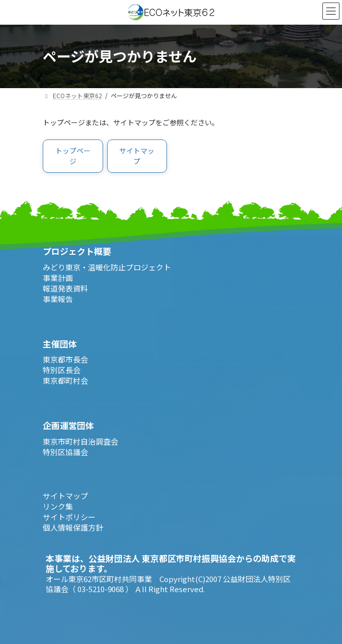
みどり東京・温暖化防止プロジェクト (107, 267)
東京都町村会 (65, 380)
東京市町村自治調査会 (80, 441)
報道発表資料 (65, 288)
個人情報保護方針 (73, 527)
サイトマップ (65, 496)
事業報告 (58, 299)
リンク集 (58, 506)
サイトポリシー (69, 517)
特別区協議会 (65, 452)
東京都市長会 (65, 359)
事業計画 (58, 278)
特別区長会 (62, 370)
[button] (73, 156)
